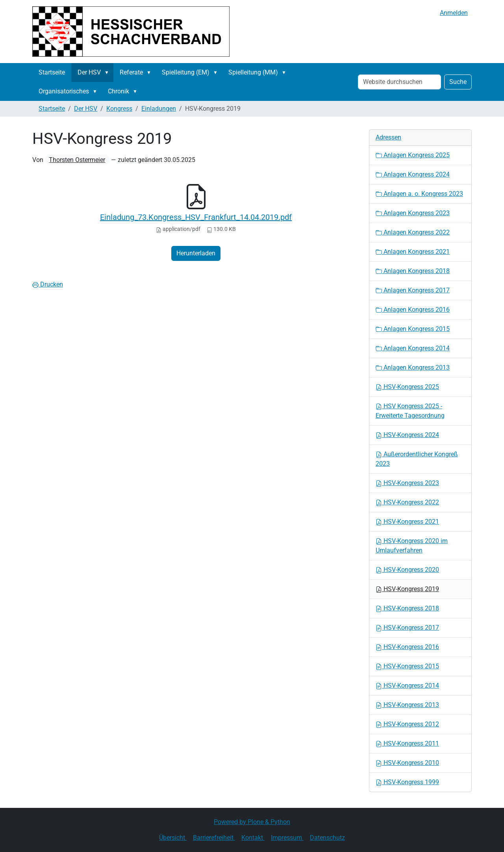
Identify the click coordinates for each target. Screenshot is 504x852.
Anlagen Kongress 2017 (413, 290)
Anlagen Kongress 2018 (413, 271)
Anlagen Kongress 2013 (413, 367)
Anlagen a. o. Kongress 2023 (419, 194)
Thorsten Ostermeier (77, 160)
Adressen (388, 137)
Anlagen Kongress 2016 (413, 310)
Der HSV (89, 72)
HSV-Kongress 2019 (407, 589)
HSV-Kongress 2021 (407, 522)
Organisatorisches (64, 91)
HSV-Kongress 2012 (407, 724)
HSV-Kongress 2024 (407, 435)
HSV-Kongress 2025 (407, 387)
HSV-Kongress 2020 (407, 570)
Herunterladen (196, 253)
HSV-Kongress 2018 (407, 608)
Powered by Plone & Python (252, 822)
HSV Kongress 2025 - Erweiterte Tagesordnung (410, 411)
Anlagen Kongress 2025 (413, 155)
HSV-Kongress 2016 (407, 647)
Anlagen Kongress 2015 (413, 329)
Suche (458, 82)
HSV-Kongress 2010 (407, 763)
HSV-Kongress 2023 (407, 483)
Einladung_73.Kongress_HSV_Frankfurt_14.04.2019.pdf (196, 217)
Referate (131, 72)
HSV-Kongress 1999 (407, 782)
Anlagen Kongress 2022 (413, 232)
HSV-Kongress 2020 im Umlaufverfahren (412, 546)
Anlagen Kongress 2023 (413, 213)
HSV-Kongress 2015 (407, 666)
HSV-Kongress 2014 (407, 686)
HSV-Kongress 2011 (407, 743)
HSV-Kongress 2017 (407, 628)
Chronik (119, 91)
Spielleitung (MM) (253, 72)
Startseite (52, 72)
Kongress (119, 109)
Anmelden (454, 13)
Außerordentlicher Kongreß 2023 (417, 459)
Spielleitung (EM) (186, 72)
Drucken (48, 284)
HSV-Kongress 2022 (407, 502)
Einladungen (159, 109)
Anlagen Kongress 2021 (413, 252)
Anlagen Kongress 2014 (413, 348)
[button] (108, 73)
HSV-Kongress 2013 (407, 705)
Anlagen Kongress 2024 (413, 174)
